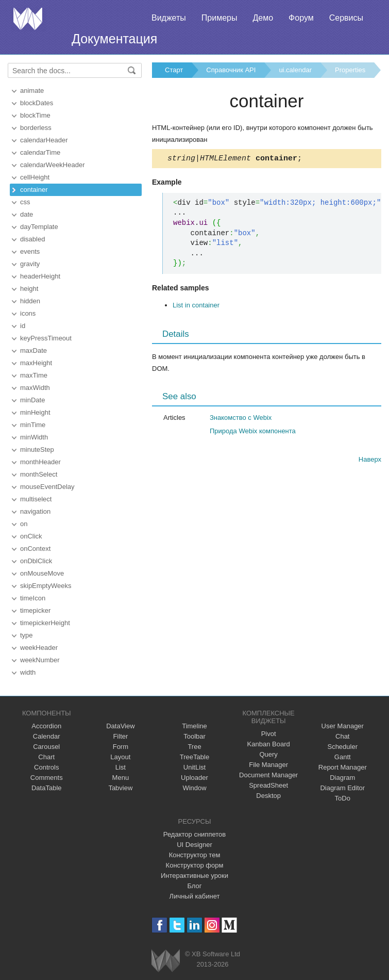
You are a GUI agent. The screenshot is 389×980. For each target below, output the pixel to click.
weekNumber (40, 660)
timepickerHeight (45, 623)
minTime (33, 425)
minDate (32, 400)
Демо (263, 18)
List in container (196, 307)
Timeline (194, 726)
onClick (31, 536)
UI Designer (194, 845)
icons (28, 313)
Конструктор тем (195, 855)
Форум (301, 18)
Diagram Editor (342, 788)
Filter (120, 736)
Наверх (370, 461)
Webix (166, 961)
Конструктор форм (195, 865)
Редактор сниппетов (194, 834)
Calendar (47, 736)
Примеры (219, 18)
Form (121, 747)
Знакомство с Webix (241, 419)
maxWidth (35, 388)
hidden (30, 301)
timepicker (35, 610)
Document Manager (268, 775)
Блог (194, 886)
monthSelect (39, 474)
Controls (46, 767)
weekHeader (39, 648)
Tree (194, 747)
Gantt (343, 757)
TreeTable (194, 757)
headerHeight (40, 276)
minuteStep (37, 450)
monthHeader (40, 462)
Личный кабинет (195, 896)
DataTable (47, 788)
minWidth (34, 437)
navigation (35, 511)
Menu (121, 778)
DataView (120, 726)
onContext (35, 549)
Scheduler (342, 747)
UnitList (194, 767)
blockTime (35, 115)
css (25, 202)
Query (268, 754)
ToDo (343, 798)
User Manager (343, 726)
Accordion (46, 726)
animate (32, 91)
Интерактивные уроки (194, 876)
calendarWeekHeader (53, 165)
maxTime (34, 375)
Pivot (269, 734)
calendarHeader (44, 140)
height (29, 289)
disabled (32, 239)
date (27, 214)
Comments (47, 778)
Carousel (46, 747)
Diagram (342, 778)
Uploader (194, 778)
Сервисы (346, 18)
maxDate (33, 350)
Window (194, 788)
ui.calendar (295, 70)
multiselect (36, 499)
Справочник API (231, 70)
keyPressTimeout (46, 338)
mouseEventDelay (47, 487)
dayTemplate (39, 227)
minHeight (35, 412)
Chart (46, 757)
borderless (36, 128)
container (34, 190)
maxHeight (36, 363)
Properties (350, 70)
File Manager (268, 765)
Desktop (268, 796)
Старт (174, 70)
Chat (342, 736)
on (24, 524)
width (28, 672)
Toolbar (194, 736)
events (30, 251)
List (121, 767)
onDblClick (36, 561)
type (27, 635)
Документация (114, 39)
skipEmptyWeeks (46, 586)
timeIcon (33, 598)
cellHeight (35, 177)
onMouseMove (42, 573)
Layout (120, 757)
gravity (30, 264)
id (23, 326)
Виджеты (169, 18)
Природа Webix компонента (253, 432)
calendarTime (40, 152)
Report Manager (343, 767)
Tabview (120, 788)
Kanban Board (269, 744)
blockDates (37, 103)
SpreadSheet (268, 785)
